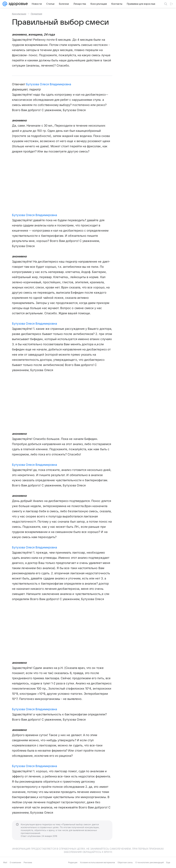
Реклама (28, 862)
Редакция (73, 862)
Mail (5, 862)
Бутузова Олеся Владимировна (49, 84)
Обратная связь (125, 862)
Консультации (19, 14)
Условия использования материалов (97, 862)
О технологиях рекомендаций (150, 862)
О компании (15, 862)
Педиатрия (36, 14)
